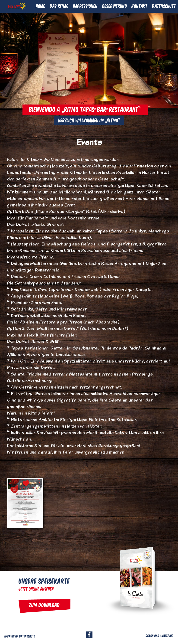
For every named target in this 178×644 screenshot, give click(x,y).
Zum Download (44, 605)
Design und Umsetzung (160, 636)
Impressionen (85, 6)
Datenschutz (164, 6)
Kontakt (140, 6)
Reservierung (115, 6)
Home (41, 6)
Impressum (11, 636)
